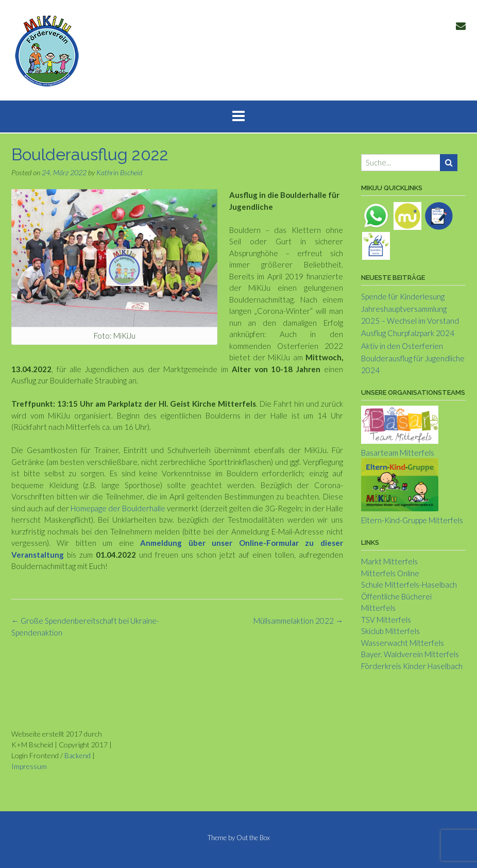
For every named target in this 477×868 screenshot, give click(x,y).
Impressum (29, 766)
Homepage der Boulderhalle (118, 508)
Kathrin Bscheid (119, 172)
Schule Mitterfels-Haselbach (409, 585)
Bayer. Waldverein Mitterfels (410, 654)
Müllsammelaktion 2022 (298, 621)
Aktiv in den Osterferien (402, 346)
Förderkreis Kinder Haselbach (412, 666)
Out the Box (253, 838)
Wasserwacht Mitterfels (403, 643)
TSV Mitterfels (386, 620)
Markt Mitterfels (389, 561)
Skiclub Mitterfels (390, 631)
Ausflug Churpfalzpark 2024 (408, 333)
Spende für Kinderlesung (403, 296)
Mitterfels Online (390, 573)
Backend (78, 755)
